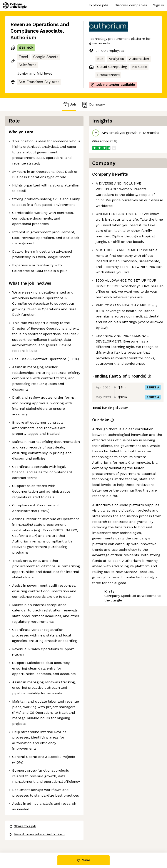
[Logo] (15, 5)
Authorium (23, 38)
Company (93, 105)
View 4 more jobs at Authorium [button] (37, 834)
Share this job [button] (22, 826)
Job (69, 105)
